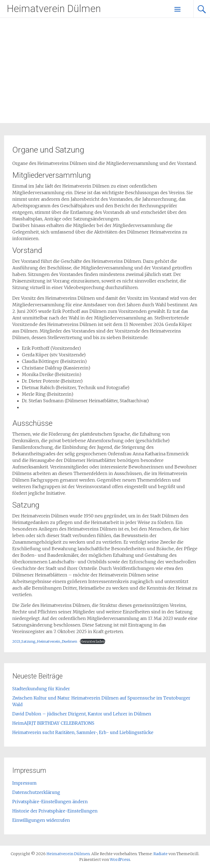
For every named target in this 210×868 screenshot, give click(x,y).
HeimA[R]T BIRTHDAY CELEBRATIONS (53, 723)
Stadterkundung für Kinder (41, 689)
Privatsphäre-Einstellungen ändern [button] (50, 802)
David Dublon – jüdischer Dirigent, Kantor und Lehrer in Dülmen (82, 714)
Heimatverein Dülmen (54, 9)
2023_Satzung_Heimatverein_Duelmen (45, 641)
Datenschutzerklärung (36, 792)
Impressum (24, 783)
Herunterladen (93, 641)
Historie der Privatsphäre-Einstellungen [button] (55, 811)
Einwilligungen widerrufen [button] (41, 820)
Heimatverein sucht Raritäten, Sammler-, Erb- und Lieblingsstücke (83, 732)
